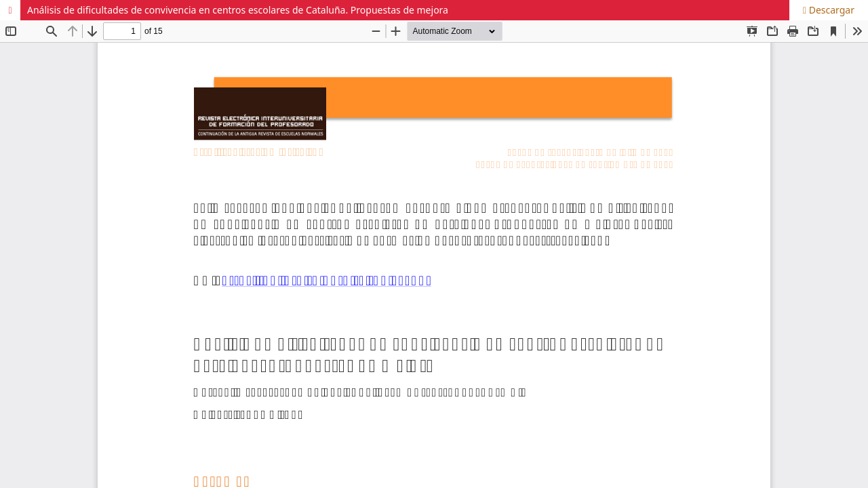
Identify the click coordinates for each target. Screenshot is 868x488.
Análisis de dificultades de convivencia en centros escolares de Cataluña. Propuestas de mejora (238, 10)
